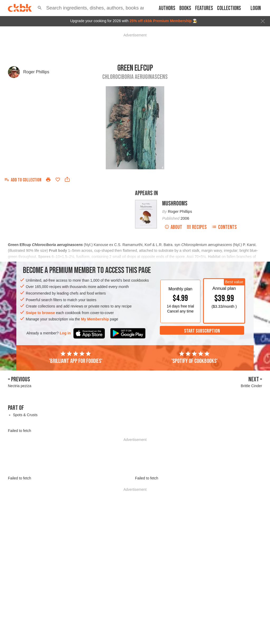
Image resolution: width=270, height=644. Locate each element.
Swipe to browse (40, 313)
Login (256, 8)
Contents (224, 227)
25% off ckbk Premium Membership (161, 21)
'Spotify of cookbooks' (194, 358)
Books (185, 8)
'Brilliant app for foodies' (76, 358)
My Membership (95, 319)
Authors (167, 8)
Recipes (197, 227)
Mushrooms (175, 203)
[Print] (48, 180)
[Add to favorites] (58, 180)
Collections (229, 8)
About (173, 227)
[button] (40, 8)
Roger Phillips (36, 72)
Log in (65, 333)
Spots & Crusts (25, 415)
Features (204, 8)
